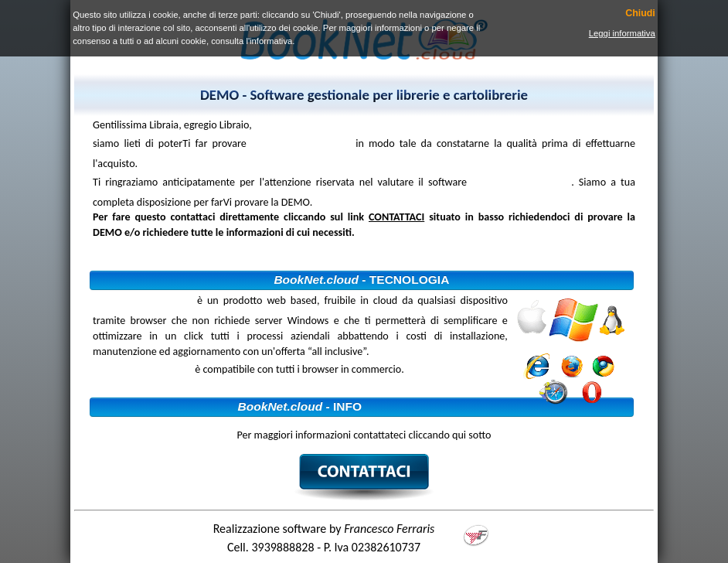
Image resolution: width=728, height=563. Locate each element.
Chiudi (640, 14)
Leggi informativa (622, 33)
